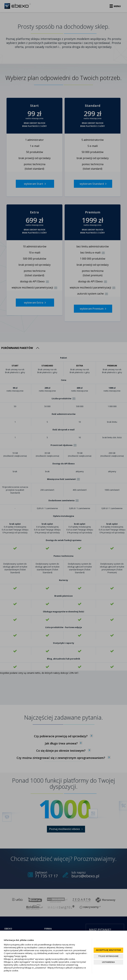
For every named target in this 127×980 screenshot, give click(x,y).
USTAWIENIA (108, 962)
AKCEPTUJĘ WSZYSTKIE (108, 950)
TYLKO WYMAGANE (108, 956)
